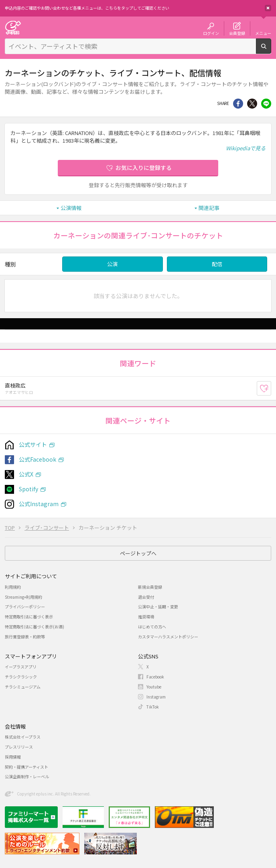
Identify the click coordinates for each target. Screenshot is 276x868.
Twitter (252, 104)
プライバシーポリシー (25, 607)
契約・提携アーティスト (26, 767)
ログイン (211, 33)
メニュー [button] (263, 33)
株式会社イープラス (23, 737)
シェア (238, 104)
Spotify (28, 489)
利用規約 (13, 587)
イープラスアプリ (21, 667)
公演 (112, 264)
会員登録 (237, 33)
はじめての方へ (152, 627)
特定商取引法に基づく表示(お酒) (34, 627)
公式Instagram (39, 504)
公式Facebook (38, 459)
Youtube (154, 687)
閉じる (268, 8)
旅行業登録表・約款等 (25, 637)
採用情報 (13, 757)
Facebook (155, 677)
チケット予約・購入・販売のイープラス (13, 27)
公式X (26, 474)
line (266, 104)
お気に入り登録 (271, 389)
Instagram (156, 697)
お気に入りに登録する (144, 168)
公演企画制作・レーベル (27, 776)
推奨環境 (146, 617)
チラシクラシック (21, 677)
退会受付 (146, 597)
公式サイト (33, 444)
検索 (271, 50)
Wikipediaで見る (246, 148)
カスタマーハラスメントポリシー (168, 637)
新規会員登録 (150, 587)
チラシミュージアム (23, 687)
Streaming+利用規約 (23, 597)
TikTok (153, 707)
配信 (217, 264)
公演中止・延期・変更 (158, 607)
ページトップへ (138, 553)
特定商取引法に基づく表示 (29, 617)
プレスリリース (19, 747)
